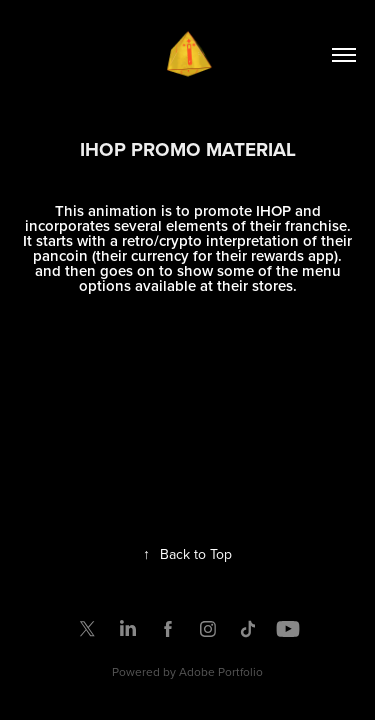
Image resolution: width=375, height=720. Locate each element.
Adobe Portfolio (221, 671)
